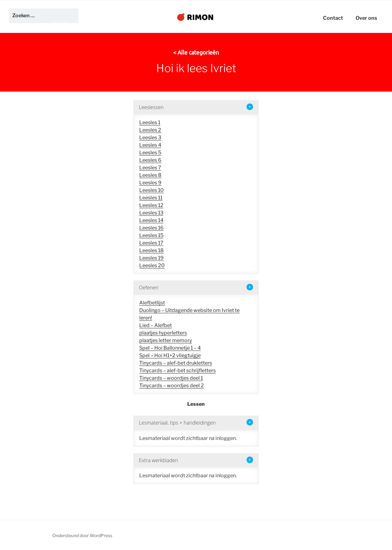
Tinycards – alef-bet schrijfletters (177, 370)
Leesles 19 (151, 258)
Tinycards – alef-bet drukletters (176, 363)
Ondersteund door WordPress (82, 535)
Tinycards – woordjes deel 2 (172, 386)
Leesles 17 (151, 243)
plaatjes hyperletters (163, 333)
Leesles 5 (150, 153)
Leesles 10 (151, 190)
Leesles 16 (151, 228)
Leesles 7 (150, 168)
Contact (333, 18)
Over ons (366, 18)
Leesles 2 (150, 130)
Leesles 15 (151, 235)
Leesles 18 (151, 250)
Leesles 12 (151, 205)
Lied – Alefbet (156, 325)
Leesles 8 (150, 175)
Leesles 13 (151, 213)
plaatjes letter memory (166, 340)
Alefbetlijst (152, 303)
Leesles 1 (150, 122)
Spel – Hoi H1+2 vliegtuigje (170, 355)
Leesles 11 (151, 198)
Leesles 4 (150, 145)
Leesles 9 (150, 183)
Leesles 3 (150, 137)
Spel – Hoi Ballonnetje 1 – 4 (170, 348)
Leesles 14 (151, 220)
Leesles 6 (150, 160)
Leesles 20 (152, 265)
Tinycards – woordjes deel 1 (171, 378)
